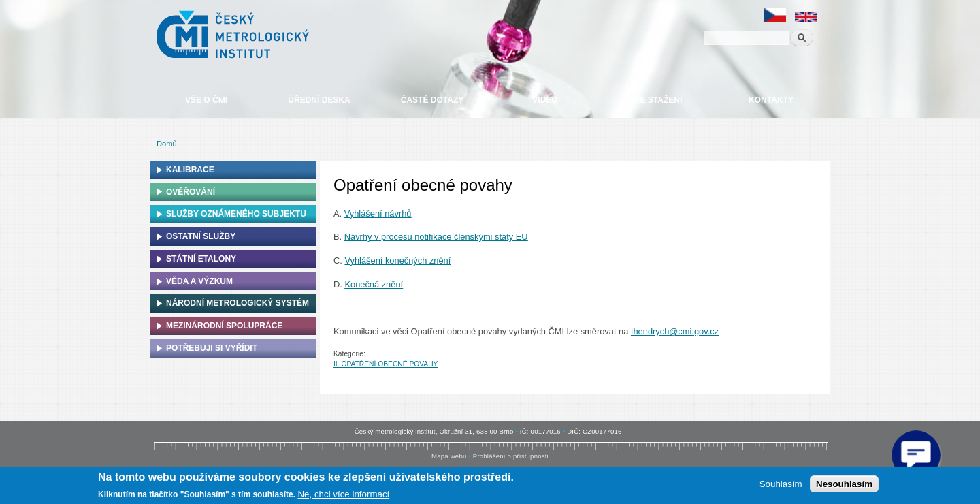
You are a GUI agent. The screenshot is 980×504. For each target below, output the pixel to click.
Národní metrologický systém (238, 303)
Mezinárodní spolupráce (224, 326)
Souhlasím (781, 484)
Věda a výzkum (199, 281)
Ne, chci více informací (343, 494)
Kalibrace (190, 170)
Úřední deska (319, 100)
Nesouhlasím (844, 484)
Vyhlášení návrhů (378, 214)
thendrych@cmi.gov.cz (675, 331)
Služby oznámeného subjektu (236, 214)
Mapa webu (449, 456)
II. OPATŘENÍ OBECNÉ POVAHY (386, 364)
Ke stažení (658, 100)
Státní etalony (201, 259)
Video (545, 100)
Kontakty (771, 100)
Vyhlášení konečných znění (397, 261)
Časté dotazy (432, 100)
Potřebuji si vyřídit (212, 348)
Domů (167, 144)
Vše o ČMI (206, 100)
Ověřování (191, 192)
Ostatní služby (201, 236)
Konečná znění (374, 284)
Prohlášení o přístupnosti (511, 456)
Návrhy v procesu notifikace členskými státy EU (436, 237)
